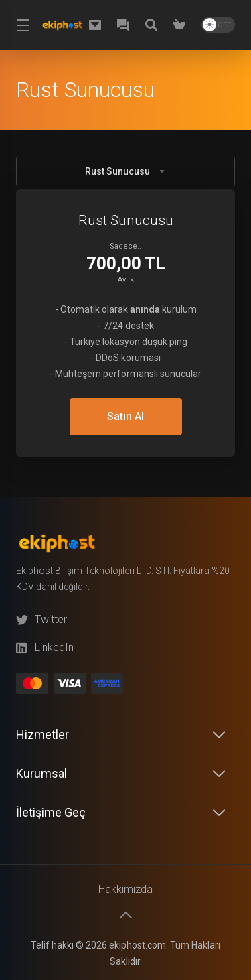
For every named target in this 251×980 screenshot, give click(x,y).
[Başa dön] (126, 915)
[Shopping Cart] (182, 25)
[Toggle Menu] (20, 25)
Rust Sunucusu (125, 171)
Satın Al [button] (125, 416)
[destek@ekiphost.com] (98, 25)
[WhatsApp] (126, 25)
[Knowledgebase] (154, 25)
